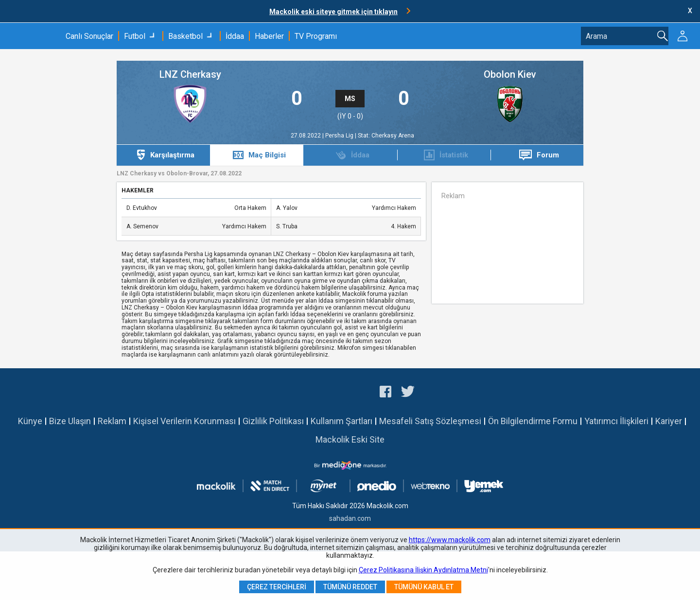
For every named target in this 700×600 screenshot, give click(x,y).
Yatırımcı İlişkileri (616, 421)
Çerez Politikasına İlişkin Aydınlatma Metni (423, 570)
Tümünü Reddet (350, 587)
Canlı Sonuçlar (89, 36)
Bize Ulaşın (70, 421)
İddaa (235, 36)
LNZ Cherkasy (190, 75)
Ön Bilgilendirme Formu (533, 421)
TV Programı (316, 36)
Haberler (269, 36)
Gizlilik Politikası (273, 421)
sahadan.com (350, 518)
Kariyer (669, 421)
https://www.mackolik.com (450, 540)
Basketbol (185, 36)
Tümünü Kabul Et (424, 587)
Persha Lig (340, 136)
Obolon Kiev (510, 75)
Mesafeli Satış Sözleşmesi (430, 421)
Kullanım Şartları (341, 421)
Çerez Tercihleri (277, 587)
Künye (30, 421)
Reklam (112, 421)
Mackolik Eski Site (350, 439)
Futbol (135, 36)
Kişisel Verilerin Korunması (184, 421)
